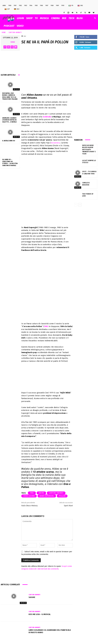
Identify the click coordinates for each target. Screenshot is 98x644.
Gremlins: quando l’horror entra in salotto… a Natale (9, 120)
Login (20, 18)
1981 (15, 6)
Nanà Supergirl (47, 496)
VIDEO (20, 26)
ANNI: (4, 6)
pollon (62, 496)
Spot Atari (68, 506)
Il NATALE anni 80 (9, 141)
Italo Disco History (29, 506)
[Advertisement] (86, 94)
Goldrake (47, 117)
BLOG (80, 18)
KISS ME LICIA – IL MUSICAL (40, 614)
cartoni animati (56, 493)
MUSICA (44, 18)
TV (36, 18)
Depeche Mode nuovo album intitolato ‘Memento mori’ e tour (89, 149)
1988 (52, 6)
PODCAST (9, 26)
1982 (20, 6)
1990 (63, 6)
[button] (95, 18)
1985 (36, 6)
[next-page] (80, 203)
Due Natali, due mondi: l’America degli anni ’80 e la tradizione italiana (10, 96)
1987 (47, 6)
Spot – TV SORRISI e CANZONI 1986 (89, 171)
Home (4, 32)
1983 (26, 6)
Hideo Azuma (29, 496)
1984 (31, 6)
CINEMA (55, 18)
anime (41, 493)
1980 (10, 6)
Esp (7, 9)
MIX (64, 18)
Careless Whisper (88, 182)
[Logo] (9, 18)
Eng (80, 6)
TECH (71, 18)
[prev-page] (76, 203)
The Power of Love (89, 193)
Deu (17, 9)
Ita (71, 6)
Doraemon (55, 143)
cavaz (13, 42)
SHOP (29, 18)
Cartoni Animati (15, 32)
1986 (41, 6)
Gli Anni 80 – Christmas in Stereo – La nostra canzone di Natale (10, 162)
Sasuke (32, 597)
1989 (57, 6)
